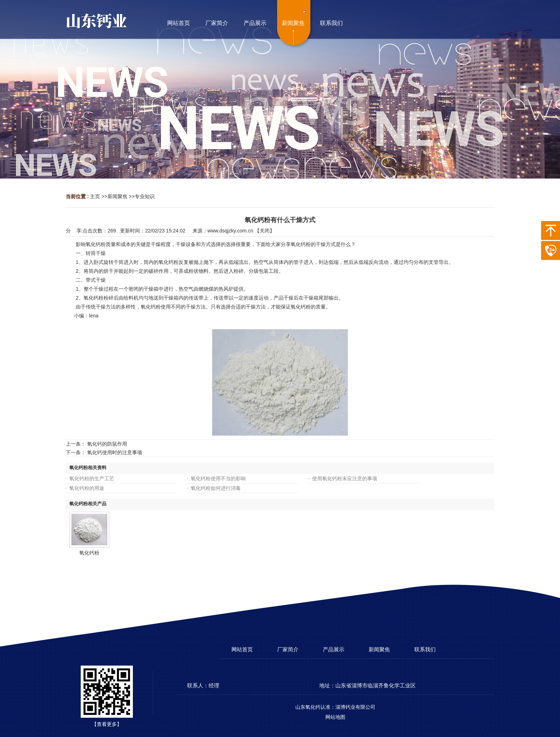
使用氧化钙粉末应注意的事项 (345, 478)
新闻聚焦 (117, 196)
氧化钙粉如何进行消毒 (216, 488)
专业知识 (145, 196)
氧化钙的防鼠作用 (107, 444)
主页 (95, 196)
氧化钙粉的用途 (87, 488)
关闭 (265, 231)
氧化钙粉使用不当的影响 (218, 478)
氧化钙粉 (89, 553)
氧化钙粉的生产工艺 (92, 478)
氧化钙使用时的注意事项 (115, 452)
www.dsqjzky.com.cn (230, 231)
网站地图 (335, 717)
